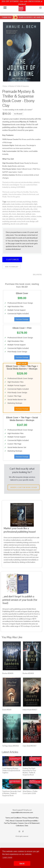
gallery (11, 216)
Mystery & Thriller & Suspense (19, 86)
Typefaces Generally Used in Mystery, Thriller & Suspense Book (12, 793)
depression (21, 214)
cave (33, 214)
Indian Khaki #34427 (30, 710)
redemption (29, 204)
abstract (5, 211)
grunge (28, 211)
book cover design (28, 221)
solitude (5, 216)
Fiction (5, 86)
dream (9, 209)
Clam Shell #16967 (30, 746)
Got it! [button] (22, 863)
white (19, 211)
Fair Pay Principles (11, 823)
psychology (27, 202)
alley (22, 216)
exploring (6, 221)
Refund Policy (34, 818)
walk (30, 207)
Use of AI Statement (32, 823)
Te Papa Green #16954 (11, 746)
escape (34, 219)
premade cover (15, 221)
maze (14, 214)
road (13, 204)
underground (17, 209)
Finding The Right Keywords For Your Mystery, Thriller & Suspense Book (29, 772)
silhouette (26, 209)
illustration (12, 211)
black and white (25, 219)
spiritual (28, 214)
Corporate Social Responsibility (26, 821)
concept (19, 202)
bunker (27, 216)
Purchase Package (22, 319)
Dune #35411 (7, 710)
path (22, 207)
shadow (34, 202)
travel (26, 207)
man (8, 202)
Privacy (25, 818)
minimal (17, 216)
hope (34, 207)
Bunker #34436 (8, 673)
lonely (39, 207)
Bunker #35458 (28, 673)
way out (5, 219)
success (5, 214)
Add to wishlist (11, 267)
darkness (12, 219)
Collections (20, 826)
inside (39, 216)
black (23, 211)
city (31, 209)
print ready (24, 224)
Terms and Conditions (13, 818)
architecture (36, 211)
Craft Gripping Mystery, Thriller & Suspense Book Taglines (11, 770)
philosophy (6, 204)
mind (35, 209)
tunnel (13, 202)
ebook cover (15, 224)
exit (17, 219)
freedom (10, 207)
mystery (18, 204)
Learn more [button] (7, 857)
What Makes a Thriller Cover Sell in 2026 (30, 792)
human (17, 207)
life (10, 214)
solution (33, 216)
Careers (21, 823)
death (4, 207)
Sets (27, 826)
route (4, 209)
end (23, 204)
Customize (12, 259)
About (12, 821)
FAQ (7, 821)
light (36, 204)
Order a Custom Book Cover (24, 487)
